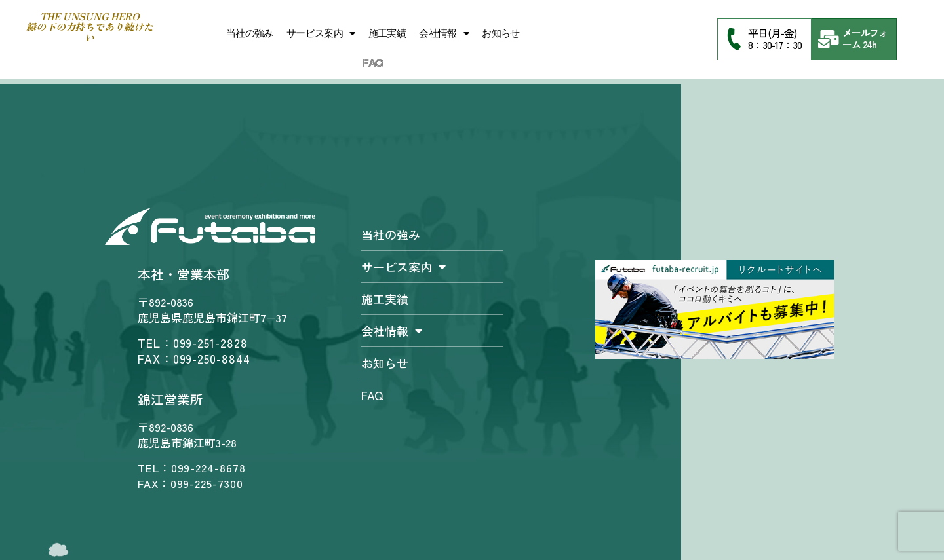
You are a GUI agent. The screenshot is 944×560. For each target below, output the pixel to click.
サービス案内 (321, 34)
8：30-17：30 (775, 45)
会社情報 (444, 34)
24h (870, 44)
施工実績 (387, 33)
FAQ (373, 64)
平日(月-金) (772, 33)
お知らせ (501, 33)
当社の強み (250, 33)
